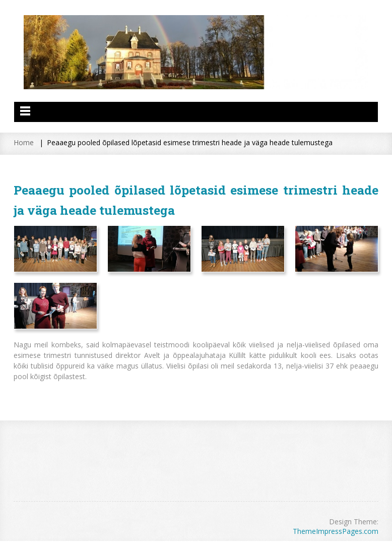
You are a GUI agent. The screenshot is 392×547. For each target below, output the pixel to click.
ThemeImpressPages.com (336, 531)
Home (24, 142)
